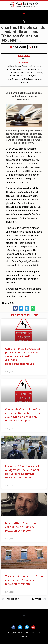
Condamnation (19, 73)
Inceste (36, 76)
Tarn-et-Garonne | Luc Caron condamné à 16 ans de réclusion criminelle (24, 580)
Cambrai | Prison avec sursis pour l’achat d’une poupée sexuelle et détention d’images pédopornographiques (23, 356)
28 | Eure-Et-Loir (14, 66)
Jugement (9, 79)
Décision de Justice (35, 73)
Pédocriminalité (21, 79)
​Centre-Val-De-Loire (33, 69)
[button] (24, 13)
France (30, 76)
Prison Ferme (34, 79)
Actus (24, 59)
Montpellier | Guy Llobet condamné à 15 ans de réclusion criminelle (21, 527)
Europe (23, 76)
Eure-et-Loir (13, 76)
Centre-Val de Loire (14, 69)
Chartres (9, 73)
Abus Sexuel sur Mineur (31, 66)
